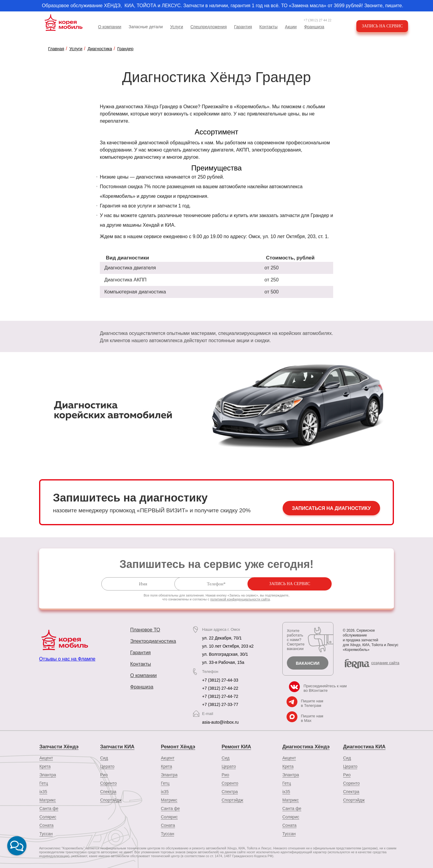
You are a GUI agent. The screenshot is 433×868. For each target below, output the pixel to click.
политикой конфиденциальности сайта (240, 599)
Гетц (44, 783)
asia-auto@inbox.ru (220, 722)
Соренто (108, 783)
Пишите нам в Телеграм (312, 703)
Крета (45, 766)
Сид (104, 757)
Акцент (46, 757)
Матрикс (48, 799)
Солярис (48, 816)
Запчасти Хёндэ (58, 746)
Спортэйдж (111, 799)
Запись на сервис (383, 26)
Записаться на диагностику (331, 509)
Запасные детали (146, 27)
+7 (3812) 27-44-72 (220, 696)
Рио (104, 774)
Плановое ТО (145, 630)
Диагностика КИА (364, 746)
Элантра (48, 774)
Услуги (177, 27)
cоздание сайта (385, 663)
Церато (107, 766)
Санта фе (49, 808)
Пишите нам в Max (312, 718)
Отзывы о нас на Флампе (67, 659)
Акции (291, 27)
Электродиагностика (153, 641)
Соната (46, 825)
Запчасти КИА (117, 746)
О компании (110, 27)
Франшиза (314, 27)
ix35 (43, 791)
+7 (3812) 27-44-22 (220, 688)
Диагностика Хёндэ (305, 746)
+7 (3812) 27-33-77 (220, 704)
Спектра (108, 791)
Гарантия (243, 27)
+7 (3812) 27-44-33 (220, 680)
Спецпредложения (209, 27)
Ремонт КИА (236, 746)
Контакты (269, 27)
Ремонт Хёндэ (178, 746)
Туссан (46, 833)
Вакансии (308, 663)
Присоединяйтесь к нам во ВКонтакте (325, 688)
